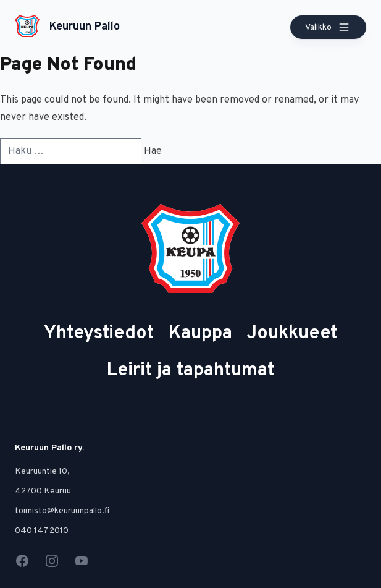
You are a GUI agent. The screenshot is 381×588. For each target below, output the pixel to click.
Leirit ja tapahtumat (190, 371)
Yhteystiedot (99, 334)
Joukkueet (292, 334)
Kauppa (200, 334)
